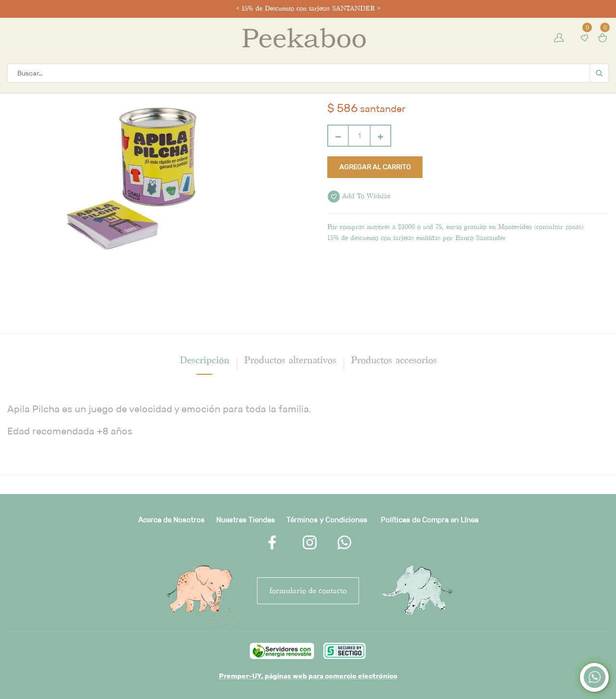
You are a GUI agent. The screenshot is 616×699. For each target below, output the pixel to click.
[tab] (205, 360)
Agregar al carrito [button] (375, 167)
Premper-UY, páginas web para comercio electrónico (308, 676)
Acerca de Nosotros (171, 520)
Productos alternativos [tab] (290, 360)
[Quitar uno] (338, 136)
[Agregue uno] (380, 136)
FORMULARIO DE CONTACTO (308, 591)
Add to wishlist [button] (359, 197)
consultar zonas (559, 227)
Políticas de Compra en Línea (430, 520)
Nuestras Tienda (244, 520)
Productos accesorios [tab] (394, 360)
